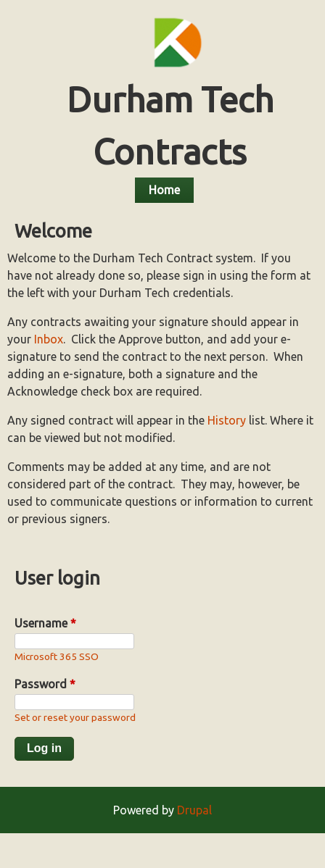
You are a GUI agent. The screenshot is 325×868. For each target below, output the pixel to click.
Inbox (49, 339)
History (227, 420)
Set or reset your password (75, 717)
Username (45, 623)
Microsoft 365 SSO (57, 656)
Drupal (194, 810)
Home (164, 190)
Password (45, 684)
